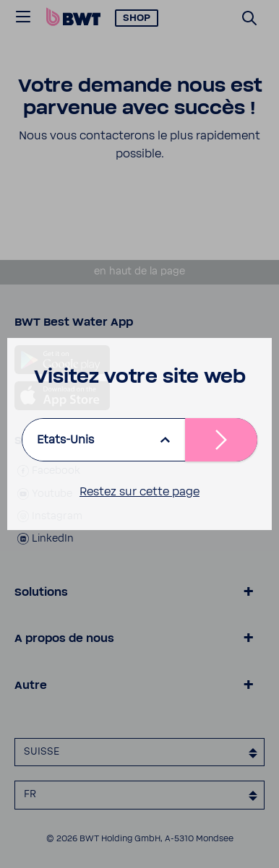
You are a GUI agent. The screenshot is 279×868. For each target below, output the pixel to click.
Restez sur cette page (139, 492)
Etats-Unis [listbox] (65, 440)
